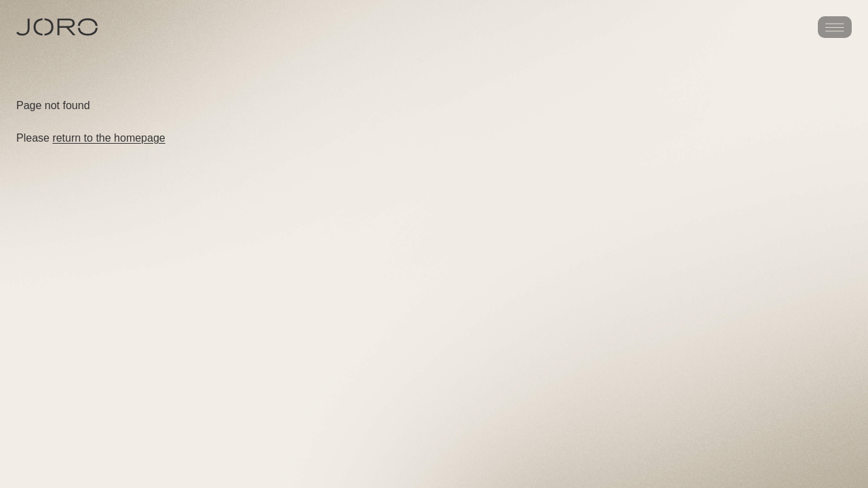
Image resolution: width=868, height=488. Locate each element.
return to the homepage (108, 138)
